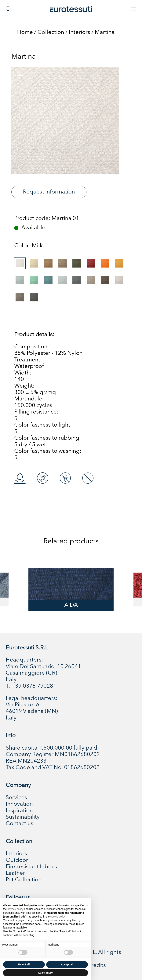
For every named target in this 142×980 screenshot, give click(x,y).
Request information (49, 192)
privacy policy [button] (15, 909)
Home (25, 32)
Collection (51, 32)
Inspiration (19, 811)
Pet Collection (24, 880)
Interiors (79, 32)
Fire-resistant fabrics (31, 867)
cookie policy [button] (58, 917)
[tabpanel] (65, 121)
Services (16, 798)
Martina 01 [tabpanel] (65, 218)
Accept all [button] (67, 964)
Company (18, 785)
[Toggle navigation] (134, 9)
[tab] (20, 263)
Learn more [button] (46, 973)
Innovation (19, 804)
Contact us (19, 824)
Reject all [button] (24, 964)
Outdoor (17, 860)
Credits (96, 965)
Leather (15, 873)
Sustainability (23, 817)
